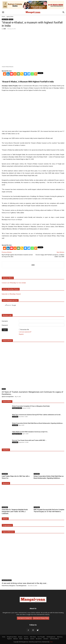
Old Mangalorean (51, 637)
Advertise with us (8, 278)
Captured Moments (8, 532)
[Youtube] (12, 74)
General (32, 639)
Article (4, 389)
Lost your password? (25, 332)
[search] (31, 305)
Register (21, 334)
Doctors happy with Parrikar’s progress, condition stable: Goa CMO (50, 256)
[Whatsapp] (32, 74)
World (21, 639)
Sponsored (6, 483)
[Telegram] (29, 74)
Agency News (10, 17)
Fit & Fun (26, 637)
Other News (33, 637)
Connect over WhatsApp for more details (14, 283)
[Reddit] (5, 74)
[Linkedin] (8, 74)
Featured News (7, 402)
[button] (3, 12)
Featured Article (7, 341)
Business (26, 639)
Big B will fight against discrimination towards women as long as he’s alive (17, 256)
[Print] (15, 74)
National (11, 19)
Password (5, 325)
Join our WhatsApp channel (11, 289)
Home (3, 17)
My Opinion (39, 639)
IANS (5, 29)
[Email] (18, 74)
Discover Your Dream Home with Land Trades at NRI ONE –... (30, 440)
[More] (36, 74)
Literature (46, 639)
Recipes (20, 637)
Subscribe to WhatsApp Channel (11, 294)
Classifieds (15, 425)
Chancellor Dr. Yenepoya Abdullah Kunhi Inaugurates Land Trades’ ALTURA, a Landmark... (15, 512)
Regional (9, 639)
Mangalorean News (17, 408)
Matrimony (60, 637)
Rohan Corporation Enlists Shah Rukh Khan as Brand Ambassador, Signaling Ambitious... (38, 423)
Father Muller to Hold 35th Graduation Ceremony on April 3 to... (30, 432)
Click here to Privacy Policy (41, 618)
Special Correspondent (8, 397)
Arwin (51, 642)
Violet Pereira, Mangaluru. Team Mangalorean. (14, 586)
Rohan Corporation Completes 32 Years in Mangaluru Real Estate (31, 406)
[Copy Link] (22, 74)
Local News (15, 417)
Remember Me (25, 330)
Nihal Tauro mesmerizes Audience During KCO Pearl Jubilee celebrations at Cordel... (37, 415)
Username (5, 321)
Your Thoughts (41, 637)
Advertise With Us (54, 639)
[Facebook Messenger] (25, 74)
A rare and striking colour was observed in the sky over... (25, 583)
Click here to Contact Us (25, 618)
